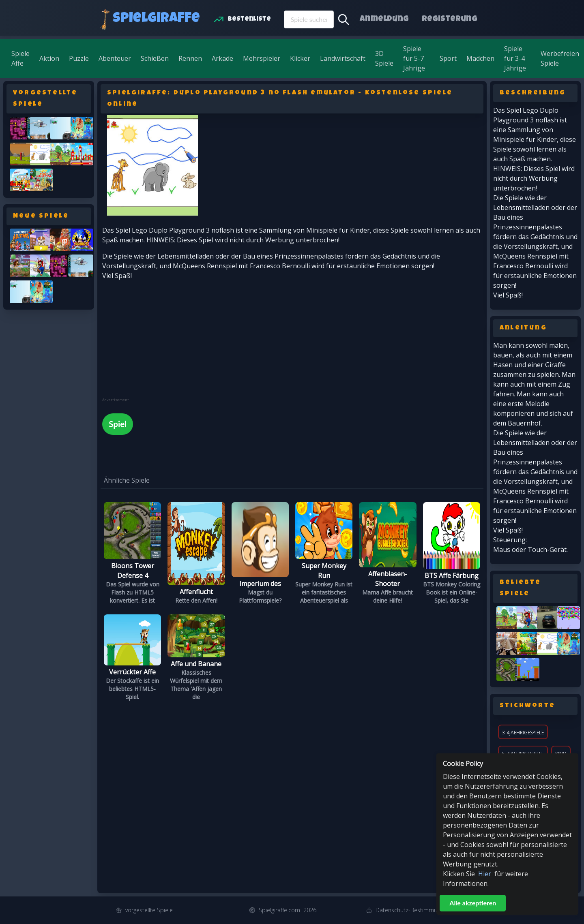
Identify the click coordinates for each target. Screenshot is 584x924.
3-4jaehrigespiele (523, 733)
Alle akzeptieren (473, 903)
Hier (485, 874)
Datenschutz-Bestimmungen (413, 910)
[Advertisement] (163, 341)
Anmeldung (384, 19)
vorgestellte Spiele (149, 910)
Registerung (450, 19)
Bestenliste (249, 19)
